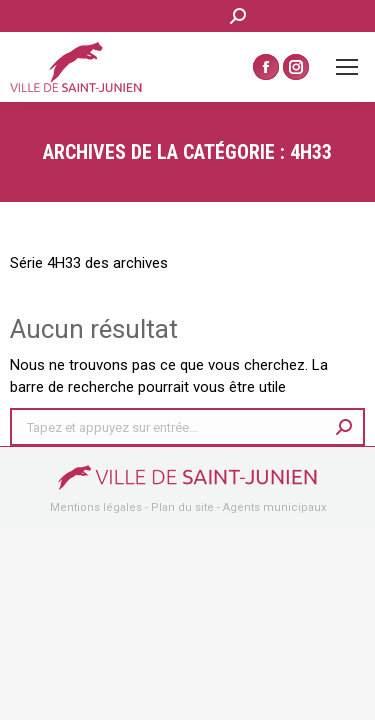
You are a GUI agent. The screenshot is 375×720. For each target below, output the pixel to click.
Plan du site (182, 507)
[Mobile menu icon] (347, 67)
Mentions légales (96, 507)
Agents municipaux (274, 507)
